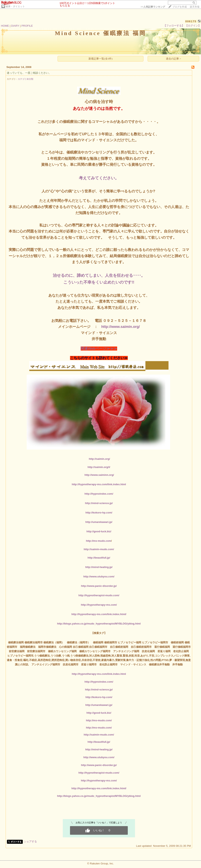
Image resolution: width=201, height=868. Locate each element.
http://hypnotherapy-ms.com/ (99, 605)
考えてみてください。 (99, 178)
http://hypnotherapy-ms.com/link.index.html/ (99, 614)
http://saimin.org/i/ (99, 467)
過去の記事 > (174, 59)
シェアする (30, 841)
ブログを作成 (180, 7)
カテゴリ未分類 (26, 79)
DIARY (15, 26)
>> (153, 7)
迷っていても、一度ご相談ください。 (29, 73)
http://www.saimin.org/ (121, 327)
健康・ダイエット (15, 6)
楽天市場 (195, 7)
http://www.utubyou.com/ (99, 576)
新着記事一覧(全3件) (100, 59)
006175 (191, 21)
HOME (5, 26)
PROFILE (27, 26)
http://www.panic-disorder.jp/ (99, 586)
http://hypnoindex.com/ (99, 494)
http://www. (99, 475)
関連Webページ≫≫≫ (99, 349)
